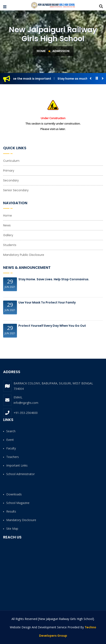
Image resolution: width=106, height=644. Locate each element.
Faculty (11, 448)
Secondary (11, 180)
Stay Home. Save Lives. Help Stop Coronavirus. (54, 279)
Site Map (12, 529)
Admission (61, 51)
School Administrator (20, 474)
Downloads (14, 494)
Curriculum (11, 161)
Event (10, 440)
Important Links (17, 465)
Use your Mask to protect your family (47, 302)
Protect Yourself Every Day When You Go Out (52, 326)
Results (11, 511)
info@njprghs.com (26, 403)
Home (41, 51)
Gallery (8, 235)
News (7, 225)
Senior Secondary (16, 190)
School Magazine (18, 503)
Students (10, 245)
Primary (9, 171)
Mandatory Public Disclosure (24, 255)
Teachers (13, 457)
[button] (5, 7)
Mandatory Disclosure (21, 520)
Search (11, 431)
